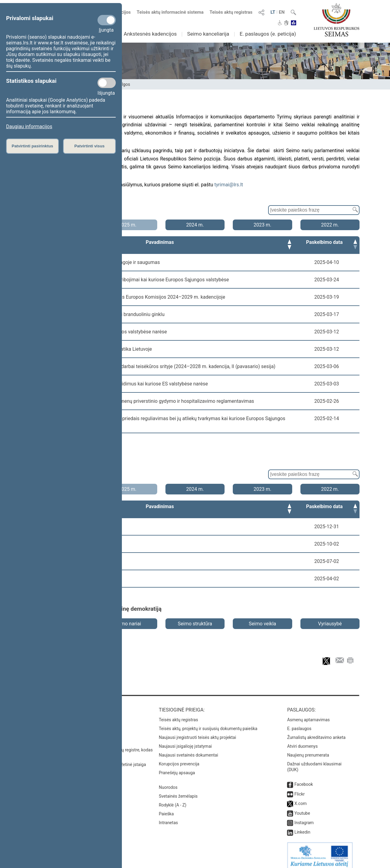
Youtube (302, 808)
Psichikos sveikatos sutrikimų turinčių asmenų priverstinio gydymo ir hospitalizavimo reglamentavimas (143, 401)
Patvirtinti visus (89, 146)
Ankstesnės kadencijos (150, 34)
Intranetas (168, 817)
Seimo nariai (127, 618)
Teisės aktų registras (231, 12)
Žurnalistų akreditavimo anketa (316, 732)
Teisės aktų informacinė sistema (170, 12)
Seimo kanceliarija (208, 34)
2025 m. (127, 225)
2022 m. (330, 225)
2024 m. (195, 225)
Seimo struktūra (195, 618)
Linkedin (302, 827)
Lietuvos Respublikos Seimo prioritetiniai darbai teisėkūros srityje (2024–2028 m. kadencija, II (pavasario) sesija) (154, 366)
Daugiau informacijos (29, 127)
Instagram (304, 817)
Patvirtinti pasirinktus (32, 146)
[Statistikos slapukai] (107, 83)
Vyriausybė (330, 618)
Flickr (300, 789)
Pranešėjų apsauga (177, 767)
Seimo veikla (263, 618)
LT (273, 12)
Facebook (304, 779)
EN (282, 12)
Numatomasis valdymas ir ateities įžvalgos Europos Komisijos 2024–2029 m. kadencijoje (129, 297)
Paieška (166, 808)
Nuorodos (168, 782)
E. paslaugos (299, 723)
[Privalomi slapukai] (107, 20)
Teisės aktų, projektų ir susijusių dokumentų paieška (208, 723)
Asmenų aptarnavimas (308, 714)
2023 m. (262, 225)
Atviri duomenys (302, 741)
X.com (300, 798)
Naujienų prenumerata (308, 750)
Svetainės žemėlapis (178, 791)
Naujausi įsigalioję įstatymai (185, 741)
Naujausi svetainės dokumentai (188, 750)
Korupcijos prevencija (179, 758)
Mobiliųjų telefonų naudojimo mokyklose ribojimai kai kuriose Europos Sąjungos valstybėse (130, 280)
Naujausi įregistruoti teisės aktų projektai (197, 732)
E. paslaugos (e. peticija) (268, 34)
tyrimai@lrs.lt (229, 185)
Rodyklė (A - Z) (173, 799)
